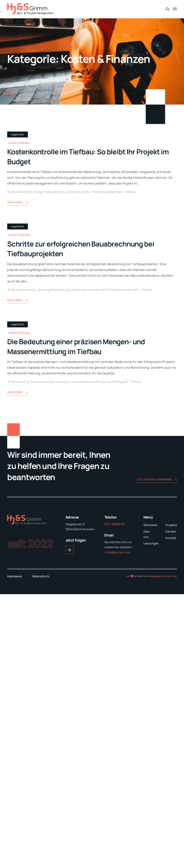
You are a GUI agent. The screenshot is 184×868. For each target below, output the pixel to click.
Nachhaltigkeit (117, 656)
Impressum (15, 850)
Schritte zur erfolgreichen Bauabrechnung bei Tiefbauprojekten (91, 434)
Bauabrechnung (23, 475)
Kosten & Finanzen (19, 236)
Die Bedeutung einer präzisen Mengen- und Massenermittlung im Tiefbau (86, 620)
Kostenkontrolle (78, 284)
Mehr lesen (17, 295)
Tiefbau (130, 284)
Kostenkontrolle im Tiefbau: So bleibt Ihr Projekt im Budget (81, 249)
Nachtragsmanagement (89, 475)
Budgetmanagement (49, 284)
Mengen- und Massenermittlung (80, 656)
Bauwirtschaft (21, 284)
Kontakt (171, 812)
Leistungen (151, 817)
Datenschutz (41, 850)
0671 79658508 (114, 798)
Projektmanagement (107, 284)
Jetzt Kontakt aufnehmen (157, 754)
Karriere (171, 805)
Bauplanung (20, 656)
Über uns (147, 808)
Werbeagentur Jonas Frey (162, 850)
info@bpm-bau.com (118, 826)
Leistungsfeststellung (53, 475)
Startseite (150, 799)
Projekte (171, 799)
